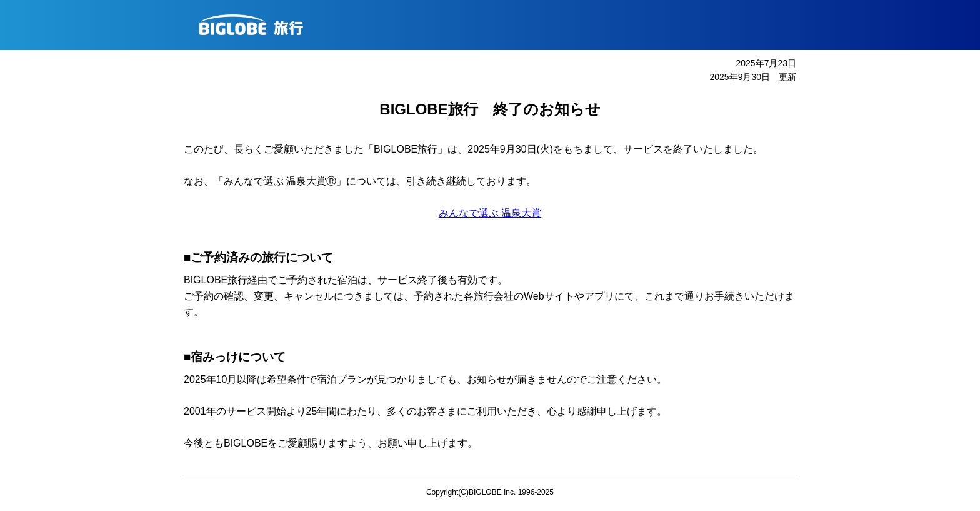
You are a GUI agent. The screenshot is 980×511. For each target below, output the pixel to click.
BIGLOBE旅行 (495, 25)
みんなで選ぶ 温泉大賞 (490, 213)
